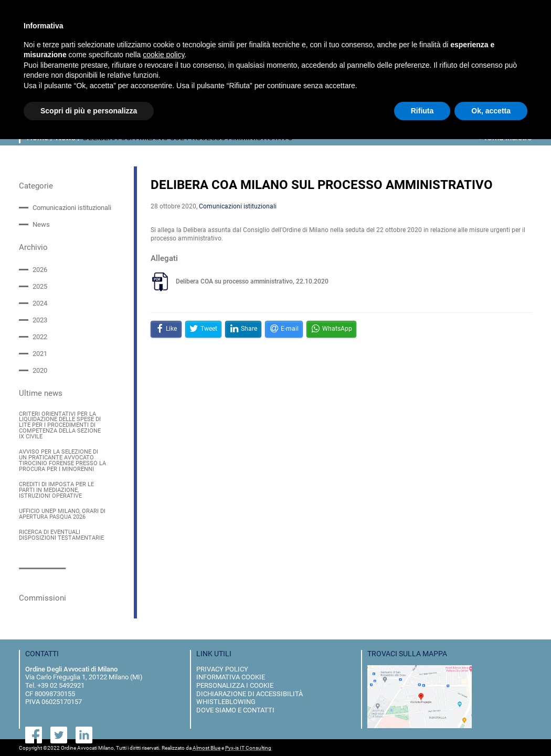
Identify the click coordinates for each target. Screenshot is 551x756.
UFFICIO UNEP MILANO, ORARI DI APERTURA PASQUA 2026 (62, 513)
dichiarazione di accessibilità (250, 692)
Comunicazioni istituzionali (72, 208)
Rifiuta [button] (422, 111)
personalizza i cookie (235, 684)
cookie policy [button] (163, 55)
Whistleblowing (226, 701)
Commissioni (43, 597)
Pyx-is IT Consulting (248, 747)
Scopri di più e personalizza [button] (89, 111)
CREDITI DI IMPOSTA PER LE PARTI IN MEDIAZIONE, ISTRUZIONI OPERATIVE (56, 490)
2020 (40, 370)
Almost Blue (206, 747)
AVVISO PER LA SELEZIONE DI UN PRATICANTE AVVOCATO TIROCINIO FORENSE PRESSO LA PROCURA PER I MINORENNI (62, 460)
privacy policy (222, 668)
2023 (40, 320)
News (41, 224)
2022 (40, 337)
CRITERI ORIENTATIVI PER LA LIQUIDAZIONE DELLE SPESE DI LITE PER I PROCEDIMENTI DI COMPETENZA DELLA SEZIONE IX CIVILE (60, 425)
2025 (40, 286)
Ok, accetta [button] (491, 111)
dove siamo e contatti (235, 709)
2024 (40, 303)
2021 (40, 354)
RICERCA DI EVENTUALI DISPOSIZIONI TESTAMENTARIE (61, 534)
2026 (40, 269)
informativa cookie (231, 676)
